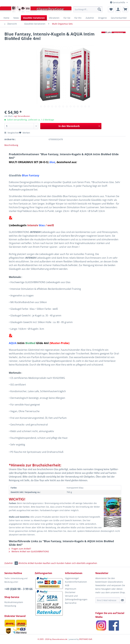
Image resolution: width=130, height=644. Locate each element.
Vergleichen (12, 133)
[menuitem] (88, 9)
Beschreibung (11, 145)
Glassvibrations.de (60, 639)
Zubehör (11, 563)
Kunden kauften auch (45, 563)
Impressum (71, 589)
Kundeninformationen (76, 582)
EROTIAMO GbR (86, 639)
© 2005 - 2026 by (45, 639)
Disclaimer (70, 592)
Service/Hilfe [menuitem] (118, 2)
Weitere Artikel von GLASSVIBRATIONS (29, 551)
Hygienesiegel (72, 578)
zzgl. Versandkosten (22, 116)
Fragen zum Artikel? (20, 549)
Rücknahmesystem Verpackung (14, 604)
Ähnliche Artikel (26, 563)
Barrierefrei (71, 603)
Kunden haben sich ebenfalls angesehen (77, 563)
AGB (67, 585)
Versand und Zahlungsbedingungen (76, 598)
